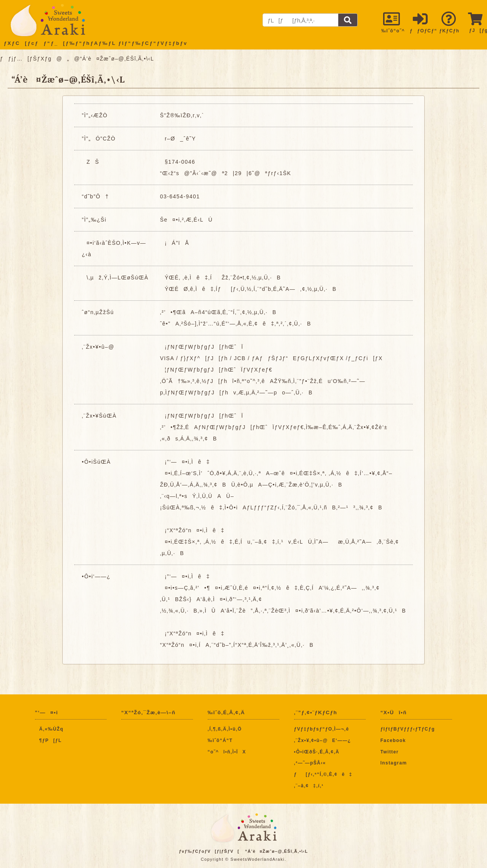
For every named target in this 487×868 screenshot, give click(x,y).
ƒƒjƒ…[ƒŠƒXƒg (26, 59)
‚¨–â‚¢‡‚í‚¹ (309, 786)
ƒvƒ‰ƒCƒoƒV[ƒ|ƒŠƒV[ (209, 851)
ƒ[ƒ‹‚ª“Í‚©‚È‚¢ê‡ (323, 774)
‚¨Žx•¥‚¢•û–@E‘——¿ (323, 740)
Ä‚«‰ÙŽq (49, 729)
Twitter (390, 752)
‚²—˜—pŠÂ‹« (310, 763)
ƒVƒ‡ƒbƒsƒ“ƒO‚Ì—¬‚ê (322, 729)
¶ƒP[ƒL (49, 740)
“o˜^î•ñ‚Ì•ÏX (227, 752)
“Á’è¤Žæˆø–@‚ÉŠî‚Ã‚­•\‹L (277, 851)
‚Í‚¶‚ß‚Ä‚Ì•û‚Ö (225, 729)
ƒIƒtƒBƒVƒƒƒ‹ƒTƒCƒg (408, 729)
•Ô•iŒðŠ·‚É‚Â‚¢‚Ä (317, 752)
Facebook (393, 740)
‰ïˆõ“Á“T (220, 740)
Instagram (394, 763)
